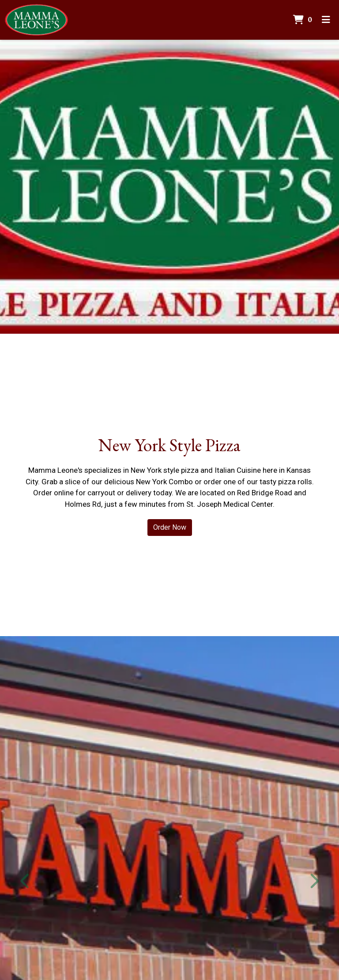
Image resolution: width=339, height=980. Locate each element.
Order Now (170, 527)
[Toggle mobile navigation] (326, 20)
